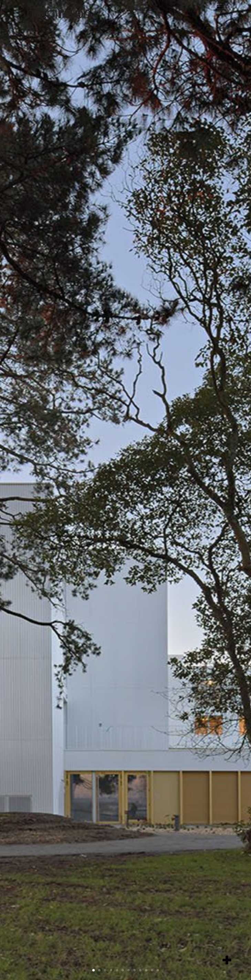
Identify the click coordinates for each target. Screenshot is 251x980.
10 (146, 970)
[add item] (227, 960)
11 (152, 970)
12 (158, 970)
